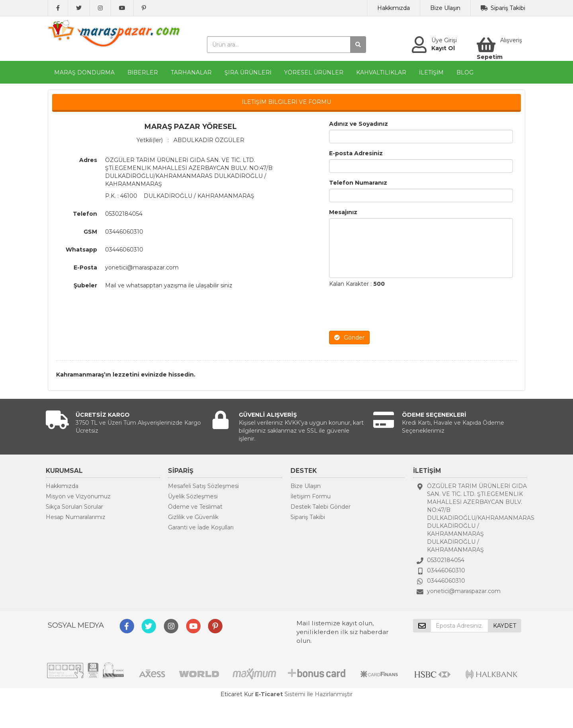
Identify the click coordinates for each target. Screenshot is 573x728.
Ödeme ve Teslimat (195, 507)
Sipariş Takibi (508, 8)
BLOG (465, 72)
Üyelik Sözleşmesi (193, 496)
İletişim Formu (311, 496)
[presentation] (390, 309)
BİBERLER (143, 72)
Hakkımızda (394, 8)
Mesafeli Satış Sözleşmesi (203, 486)
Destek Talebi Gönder (321, 507)
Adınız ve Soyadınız (359, 124)
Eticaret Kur (237, 694)
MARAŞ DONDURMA (84, 72)
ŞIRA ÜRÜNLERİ (248, 72)
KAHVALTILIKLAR (381, 72)
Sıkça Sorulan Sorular (74, 507)
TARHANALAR (191, 72)
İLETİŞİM (431, 72)
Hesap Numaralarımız (76, 517)
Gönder (349, 338)
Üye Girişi (444, 40)
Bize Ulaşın (445, 8)
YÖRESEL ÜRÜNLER (314, 72)
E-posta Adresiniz (356, 153)
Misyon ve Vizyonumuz (78, 496)
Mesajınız (343, 212)
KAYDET (505, 626)
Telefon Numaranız (358, 183)
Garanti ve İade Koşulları (201, 527)
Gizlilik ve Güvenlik (193, 517)
